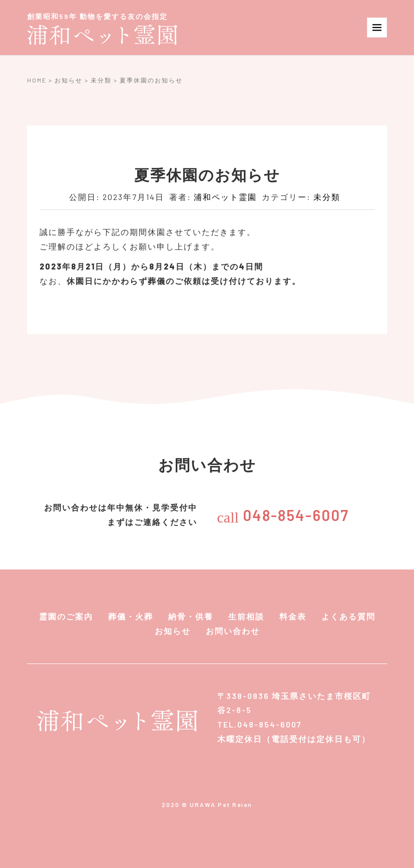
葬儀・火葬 (131, 616)
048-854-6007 (283, 515)
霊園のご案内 (66, 616)
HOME (37, 80)
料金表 (293, 616)
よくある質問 (348, 616)
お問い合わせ (233, 631)
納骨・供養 (191, 616)
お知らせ (69, 80)
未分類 (101, 80)
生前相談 (246, 616)
